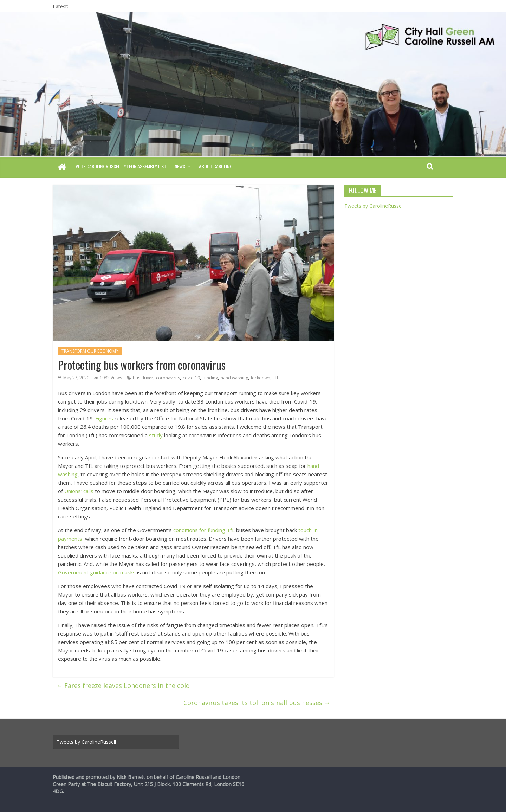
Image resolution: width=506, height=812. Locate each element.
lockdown (261, 378)
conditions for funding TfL (204, 530)
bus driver (143, 378)
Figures (104, 418)
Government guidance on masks (97, 572)
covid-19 (191, 378)
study (156, 435)
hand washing (234, 378)
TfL (276, 378)
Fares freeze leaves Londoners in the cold (123, 685)
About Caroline (215, 166)
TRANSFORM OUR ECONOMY (90, 351)
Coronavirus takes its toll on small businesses (257, 703)
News (180, 166)
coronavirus (168, 378)
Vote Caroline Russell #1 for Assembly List (121, 166)
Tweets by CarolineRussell (374, 206)
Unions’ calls (79, 491)
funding (210, 378)
